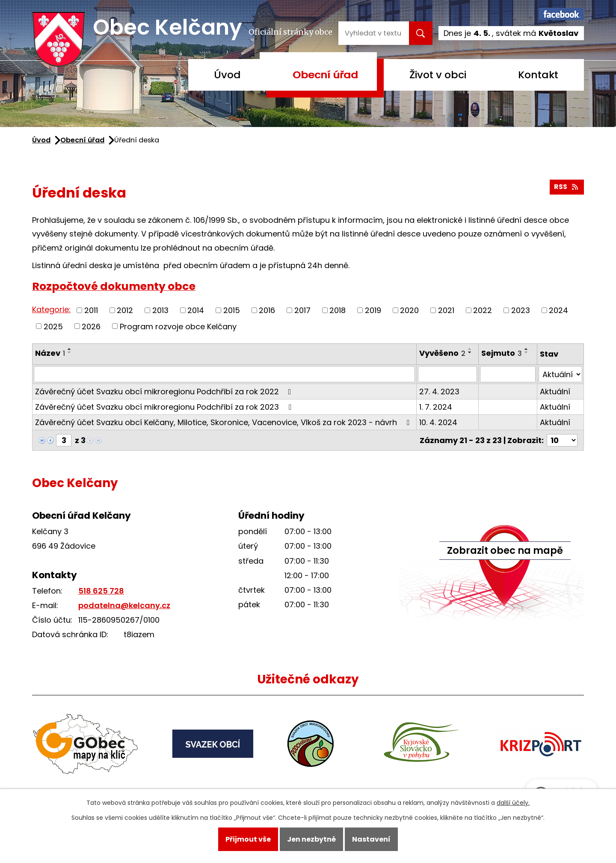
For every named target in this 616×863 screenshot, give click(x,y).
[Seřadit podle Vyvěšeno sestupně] (470, 352)
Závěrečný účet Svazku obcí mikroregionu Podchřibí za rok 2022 (165, 392)
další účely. (513, 803)
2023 (521, 310)
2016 (267, 310)
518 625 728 (101, 591)
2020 (409, 310)
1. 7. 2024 (436, 407)
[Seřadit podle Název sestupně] (70, 352)
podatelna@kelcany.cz (124, 605)
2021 (446, 310)
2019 (373, 310)
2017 (302, 310)
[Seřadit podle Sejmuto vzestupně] (527, 349)
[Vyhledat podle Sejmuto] (508, 374)
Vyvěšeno (442, 353)
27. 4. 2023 (439, 392)
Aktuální (555, 392)
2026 (91, 326)
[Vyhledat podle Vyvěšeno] (447, 374)
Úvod (227, 75)
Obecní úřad (325, 75)
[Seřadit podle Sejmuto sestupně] (527, 352)
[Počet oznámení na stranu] (562, 440)
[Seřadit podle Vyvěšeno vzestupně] (470, 349)
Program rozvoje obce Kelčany (178, 326)
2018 (338, 310)
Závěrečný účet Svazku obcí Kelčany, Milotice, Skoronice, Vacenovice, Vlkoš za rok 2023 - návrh (224, 422)
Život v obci (438, 75)
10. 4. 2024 (438, 422)
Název (50, 353)
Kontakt (538, 75)
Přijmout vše (248, 839)
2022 (483, 310)
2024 (558, 310)
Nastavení (371, 839)
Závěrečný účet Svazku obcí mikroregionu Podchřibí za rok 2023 (165, 407)
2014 (196, 310)
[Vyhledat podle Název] (224, 374)
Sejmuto (502, 353)
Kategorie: (51, 309)
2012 (125, 310)
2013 (160, 310)
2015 (232, 310)
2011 (91, 310)
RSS (567, 187)
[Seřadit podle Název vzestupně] (70, 349)
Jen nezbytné (311, 839)
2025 (53, 326)
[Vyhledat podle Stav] (560, 374)
